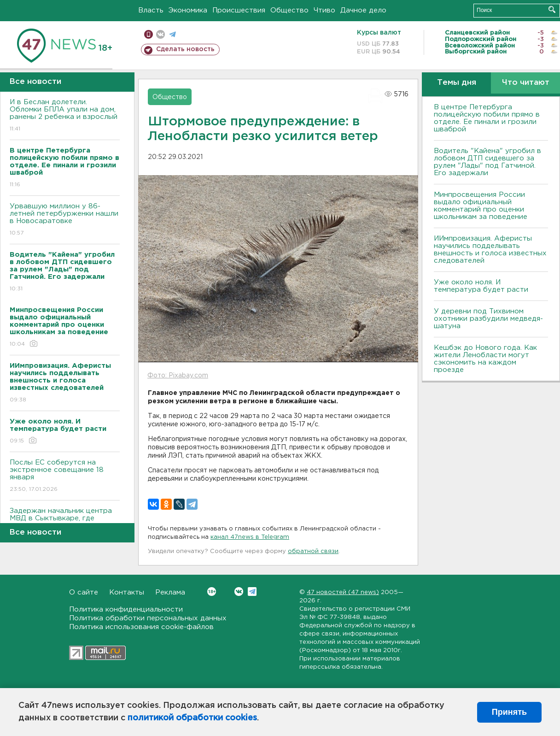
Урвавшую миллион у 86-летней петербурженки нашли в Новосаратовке (65, 220)
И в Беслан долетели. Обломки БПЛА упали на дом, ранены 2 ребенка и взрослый (65, 116)
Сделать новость (185, 49)
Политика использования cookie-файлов (141, 627)
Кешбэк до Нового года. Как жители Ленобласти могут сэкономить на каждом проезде (485, 359)
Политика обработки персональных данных (148, 618)
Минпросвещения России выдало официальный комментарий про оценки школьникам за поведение (481, 206)
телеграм (172, 34)
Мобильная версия (149, 34)
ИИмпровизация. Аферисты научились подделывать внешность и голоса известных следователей (490, 250)
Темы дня (457, 83)
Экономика (188, 10)
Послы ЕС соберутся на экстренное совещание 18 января (65, 476)
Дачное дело (363, 10)
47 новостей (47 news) (343, 592)
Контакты (127, 592)
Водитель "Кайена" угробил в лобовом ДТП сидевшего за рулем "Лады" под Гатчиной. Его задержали (487, 162)
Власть (151, 10)
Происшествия (239, 10)
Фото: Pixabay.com (178, 376)
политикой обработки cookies (192, 718)
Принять (509, 712)
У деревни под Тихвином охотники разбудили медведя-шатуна (488, 319)
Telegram (252, 592)
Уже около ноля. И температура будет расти (481, 286)
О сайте (84, 592)
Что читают (526, 83)
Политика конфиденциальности (126, 609)
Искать (552, 9)
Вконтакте (212, 592)
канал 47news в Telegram (250, 537)
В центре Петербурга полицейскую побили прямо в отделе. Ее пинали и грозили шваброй (487, 118)
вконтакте (160, 34)
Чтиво (324, 10)
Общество (289, 10)
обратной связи (313, 551)
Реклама (170, 592)
